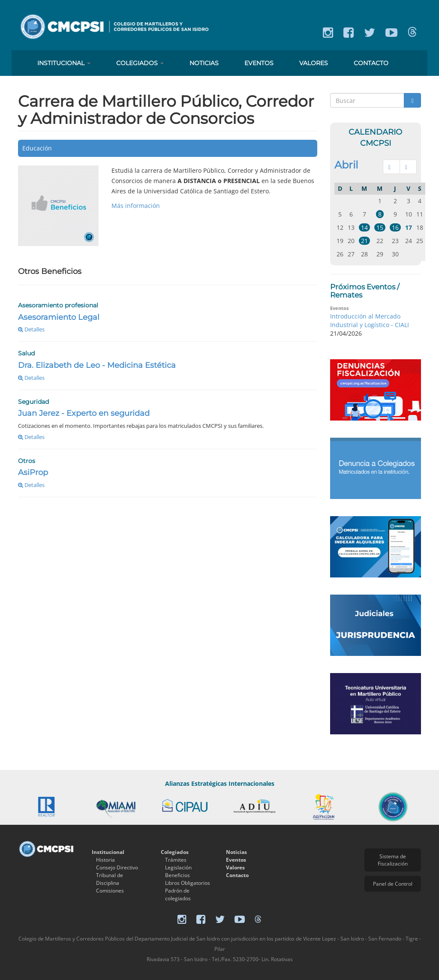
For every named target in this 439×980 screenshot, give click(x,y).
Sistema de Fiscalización (393, 860)
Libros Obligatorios (188, 883)
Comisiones (110, 891)
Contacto (371, 63)
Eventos (259, 63)
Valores (314, 63)
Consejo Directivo (117, 867)
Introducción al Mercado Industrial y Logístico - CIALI (370, 320)
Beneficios (177, 875)
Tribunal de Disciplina (110, 879)
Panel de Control (393, 884)
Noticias (204, 63)
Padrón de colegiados (178, 894)
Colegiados (140, 63)
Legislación (178, 867)
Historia (105, 860)
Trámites (176, 860)
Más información (136, 206)
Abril (346, 165)
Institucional (64, 63)
